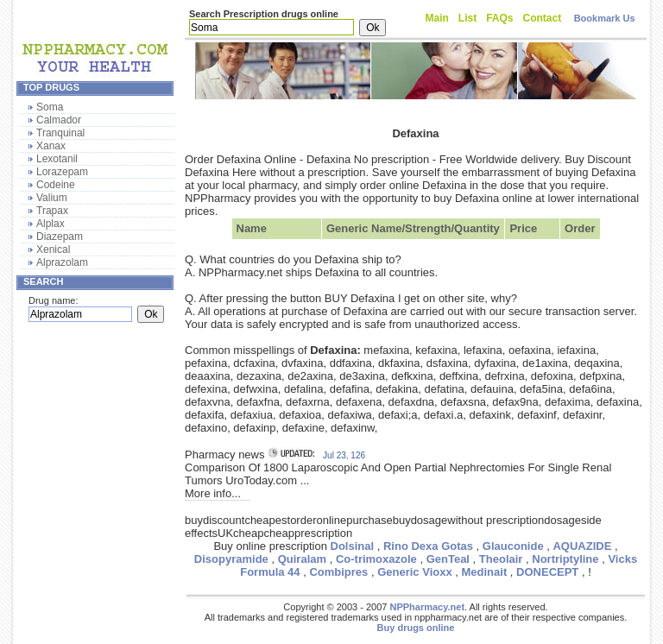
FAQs (499, 18)
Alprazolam (62, 262)
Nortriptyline (565, 559)
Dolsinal (353, 546)
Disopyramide (231, 559)
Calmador (59, 120)
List (467, 18)
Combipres (338, 572)
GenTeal (448, 559)
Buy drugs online (416, 628)
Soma (50, 107)
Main (437, 18)
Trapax (52, 211)
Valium (52, 198)
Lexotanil (57, 159)
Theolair (501, 559)
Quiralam (302, 559)
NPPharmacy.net (427, 607)
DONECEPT (547, 572)
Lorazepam (62, 172)
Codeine (56, 185)
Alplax (51, 224)
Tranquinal (60, 133)
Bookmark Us (605, 18)
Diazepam (60, 237)
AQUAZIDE (582, 546)
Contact (543, 18)
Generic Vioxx (414, 572)
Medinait (485, 572)
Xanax (51, 146)
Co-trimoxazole (376, 559)
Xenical (53, 249)
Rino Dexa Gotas (428, 546)
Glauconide (513, 546)
